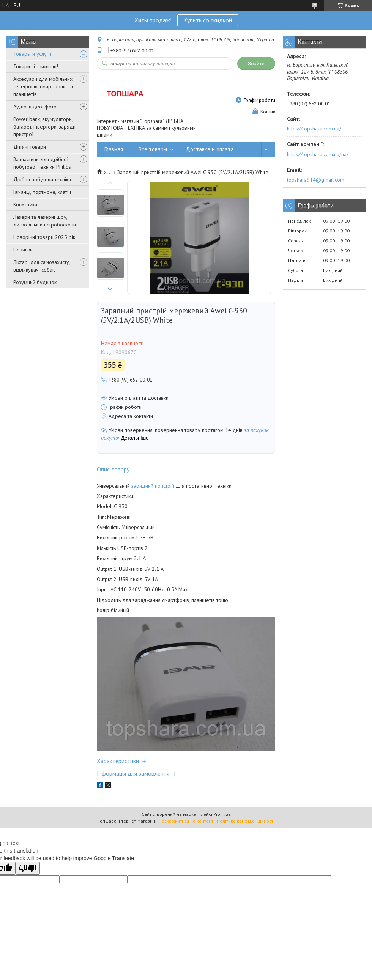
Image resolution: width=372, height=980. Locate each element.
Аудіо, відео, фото (35, 107)
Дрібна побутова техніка (42, 179)
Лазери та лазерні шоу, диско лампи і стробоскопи (45, 221)
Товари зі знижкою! (36, 66)
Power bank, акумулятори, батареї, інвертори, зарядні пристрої (45, 127)
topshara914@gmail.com (316, 180)
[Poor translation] (28, 868)
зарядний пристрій (153, 486)
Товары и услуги (32, 54)
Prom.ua (222, 814)
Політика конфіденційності (246, 821)
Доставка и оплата (210, 149)
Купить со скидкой (208, 20)
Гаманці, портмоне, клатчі (42, 192)
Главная (114, 149)
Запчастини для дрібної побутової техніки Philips (42, 163)
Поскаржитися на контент (186, 821)
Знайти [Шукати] (256, 64)
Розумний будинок (35, 282)
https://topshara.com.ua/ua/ (318, 154)
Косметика (25, 204)
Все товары (153, 149)
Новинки (23, 250)
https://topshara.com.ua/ (314, 129)
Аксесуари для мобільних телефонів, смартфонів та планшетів (43, 86)
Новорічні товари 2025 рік (44, 237)
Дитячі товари (30, 147)
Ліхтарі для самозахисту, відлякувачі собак (42, 266)
